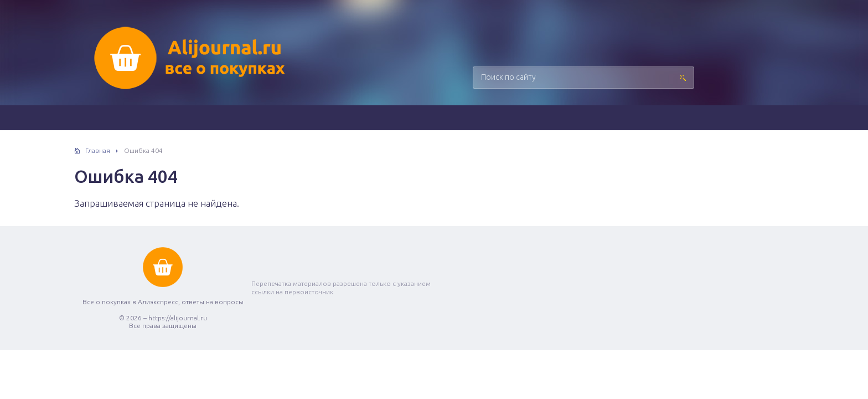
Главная (98, 150)
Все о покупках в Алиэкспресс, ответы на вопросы (190, 58)
